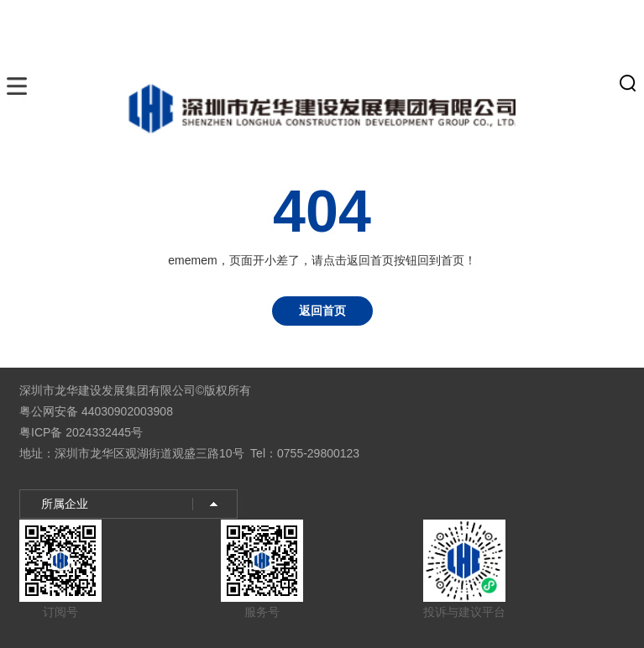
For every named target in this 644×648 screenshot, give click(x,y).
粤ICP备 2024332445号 (81, 432)
